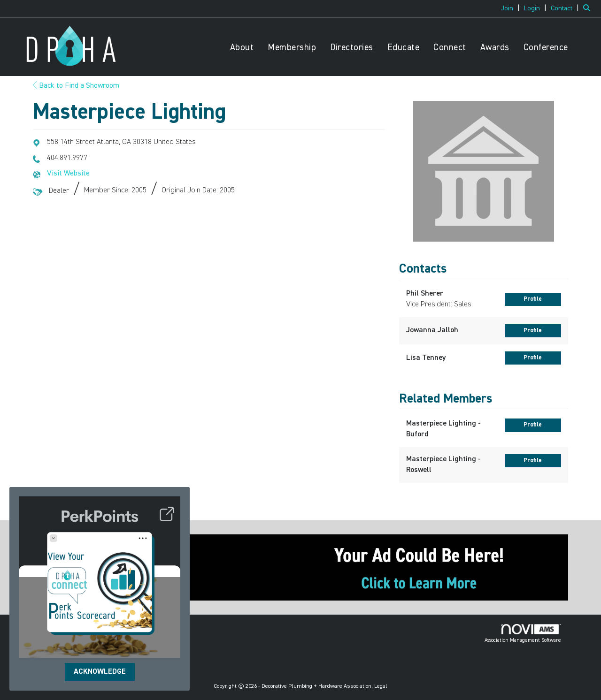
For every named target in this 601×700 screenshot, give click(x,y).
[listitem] (512, 8)
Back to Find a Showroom (76, 86)
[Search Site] (589, 8)
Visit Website (68, 174)
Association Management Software (523, 633)
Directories (352, 48)
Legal (381, 686)
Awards (495, 48)
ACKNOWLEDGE (100, 672)
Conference (546, 48)
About (242, 48)
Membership (292, 48)
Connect (450, 48)
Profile (533, 299)
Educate (404, 48)
